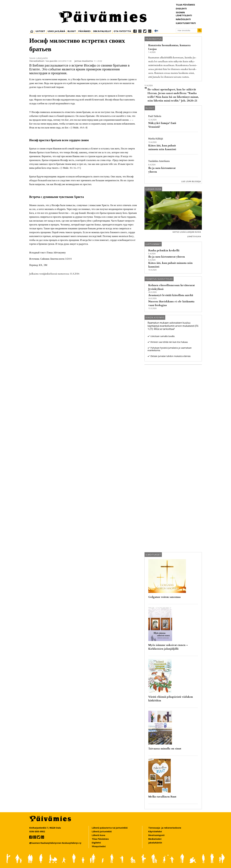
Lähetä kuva (194, 236)
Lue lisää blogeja (191, 181)
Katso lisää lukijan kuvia (187, 232)
